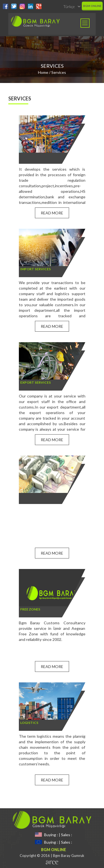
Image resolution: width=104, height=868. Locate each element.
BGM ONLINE (92, 6)
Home (43, 72)
